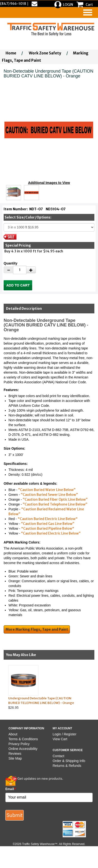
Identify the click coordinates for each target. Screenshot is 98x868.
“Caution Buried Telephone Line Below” (55, 504)
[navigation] (88, 12)
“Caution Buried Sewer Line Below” (49, 495)
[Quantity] (20, 270)
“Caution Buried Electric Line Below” (51, 533)
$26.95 (45, 687)
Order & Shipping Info (69, 761)
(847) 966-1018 (13, 4)
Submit (15, 815)
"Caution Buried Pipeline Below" (48, 528)
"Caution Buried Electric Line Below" (48, 519)
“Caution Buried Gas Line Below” (48, 524)
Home (11, 53)
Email (11, 789)
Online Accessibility (23, 749)
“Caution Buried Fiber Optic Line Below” (55, 499)
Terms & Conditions (23, 739)
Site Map (15, 758)
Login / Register (65, 734)
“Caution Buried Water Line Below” (47, 490)
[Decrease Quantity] (8, 270)
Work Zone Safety (45, 53)
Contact (59, 756)
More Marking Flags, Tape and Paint (37, 629)
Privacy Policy (19, 744)
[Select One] (49, 227)
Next (93, 687)
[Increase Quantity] (31, 270)
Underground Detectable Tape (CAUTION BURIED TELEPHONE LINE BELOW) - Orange (41, 701)
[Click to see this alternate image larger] (14, 193)
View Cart (60, 739)
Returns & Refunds (67, 766)
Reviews (15, 754)
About (13, 734)
